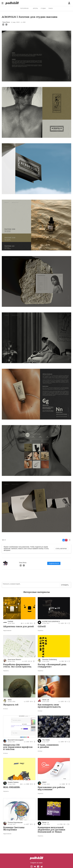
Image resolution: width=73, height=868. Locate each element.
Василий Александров (16, 740)
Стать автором (61, 549)
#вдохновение (7, 630)
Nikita (10, 700)
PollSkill (10, 622)
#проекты (40, 630)
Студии (43, 8)
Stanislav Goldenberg (49, 660)
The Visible (46, 740)
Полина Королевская (15, 823)
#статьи (5, 709)
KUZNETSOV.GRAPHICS (51, 622)
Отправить (65, 585)
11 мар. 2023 (15, 22)
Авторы (35, 8)
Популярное (24, 8)
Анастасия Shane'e (14, 660)
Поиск (51, 8)
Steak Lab (46, 700)
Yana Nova (6, 22)
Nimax (44, 823)
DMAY (44, 782)
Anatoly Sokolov (13, 782)
